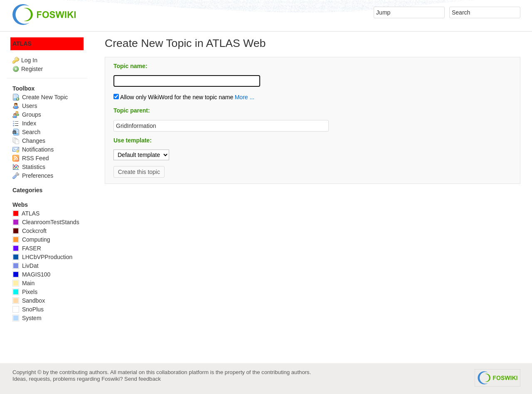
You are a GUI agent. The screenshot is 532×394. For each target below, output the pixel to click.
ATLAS (22, 44)
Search (26, 132)
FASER (27, 248)
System (27, 318)
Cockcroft (30, 231)
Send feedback (143, 379)
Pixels (25, 292)
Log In (29, 60)
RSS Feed (31, 158)
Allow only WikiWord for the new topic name (173, 97)
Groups (27, 115)
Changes (29, 141)
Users (25, 106)
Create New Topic (40, 97)
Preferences (33, 176)
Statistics (29, 167)
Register (32, 69)
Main (23, 283)
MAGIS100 (31, 274)
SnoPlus (28, 309)
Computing (31, 240)
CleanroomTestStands (46, 222)
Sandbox (29, 301)
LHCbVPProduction (42, 257)
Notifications (33, 149)
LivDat (26, 266)
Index (24, 123)
